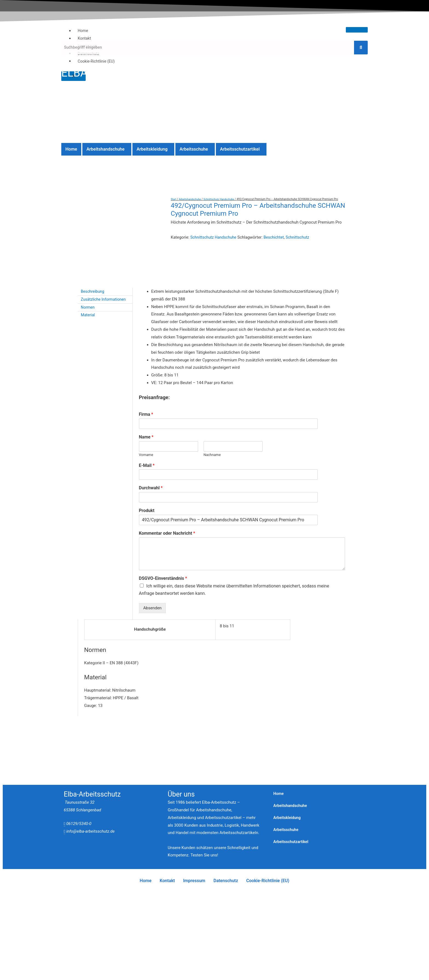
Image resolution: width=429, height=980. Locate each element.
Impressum (194, 886)
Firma (146, 419)
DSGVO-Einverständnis (163, 583)
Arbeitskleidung (152, 149)
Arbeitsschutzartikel (240, 149)
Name (146, 442)
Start (174, 199)
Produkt (147, 515)
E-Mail (147, 470)
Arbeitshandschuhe (105, 149)
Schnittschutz (302, 237)
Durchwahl (151, 493)
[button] (107, 149)
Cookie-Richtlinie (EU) (97, 61)
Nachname (212, 460)
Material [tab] (89, 320)
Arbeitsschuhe (194, 149)
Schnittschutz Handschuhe (221, 199)
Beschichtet (277, 237)
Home (83, 31)
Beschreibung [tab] (93, 296)
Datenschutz (226, 886)
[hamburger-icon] (357, 30)
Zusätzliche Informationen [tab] (105, 304)
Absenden (153, 613)
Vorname (146, 460)
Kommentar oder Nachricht (167, 538)
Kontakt (85, 38)
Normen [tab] (88, 312)
